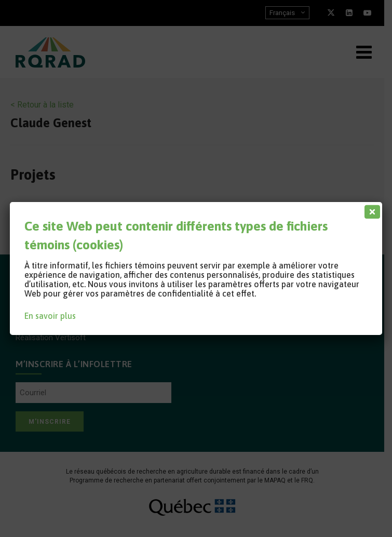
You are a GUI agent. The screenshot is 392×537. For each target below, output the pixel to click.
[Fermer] (370, 209)
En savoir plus (50, 316)
